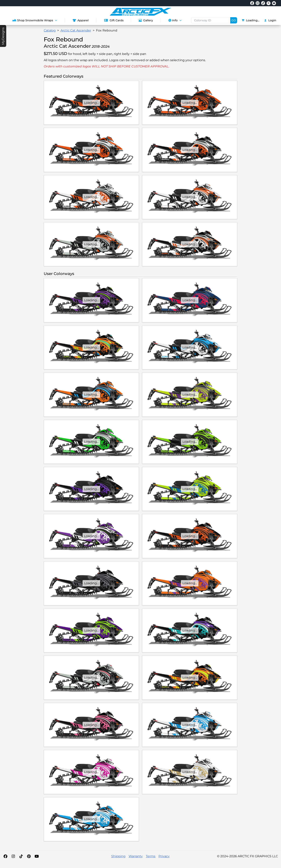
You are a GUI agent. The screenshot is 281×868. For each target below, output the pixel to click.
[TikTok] (21, 856)
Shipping (118, 856)
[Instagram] (13, 856)
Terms (151, 856)
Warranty (136, 856)
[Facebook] (5, 856)
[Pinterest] (29, 856)
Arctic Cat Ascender (76, 30)
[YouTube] (37, 856)
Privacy (164, 856)
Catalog (50, 30)
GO (234, 20)
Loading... (251, 20)
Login (270, 20)
